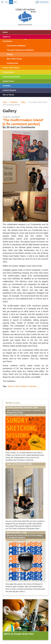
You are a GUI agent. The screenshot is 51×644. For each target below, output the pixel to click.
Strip (17, 386)
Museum (11, 386)
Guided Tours (8, 81)
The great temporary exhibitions (20, 50)
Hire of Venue (8, 95)
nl (7, 2)
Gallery (10, 54)
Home (5, 32)
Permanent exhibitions (16, 46)
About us (7, 37)
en (11, 2)
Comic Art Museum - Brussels (26, 14)
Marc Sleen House (14, 59)
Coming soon (12, 63)
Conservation (8, 72)
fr (2, 2)
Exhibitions (7, 41)
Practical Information (11, 77)
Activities (7, 86)
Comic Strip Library (11, 68)
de (15, 2)
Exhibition (24, 386)
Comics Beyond (9, 90)
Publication (33, 386)
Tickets (42, 2)
